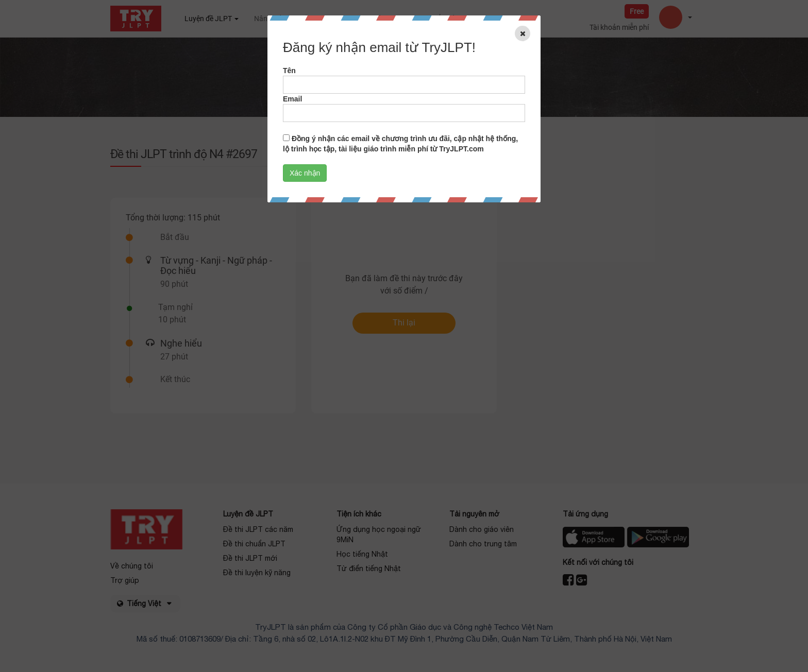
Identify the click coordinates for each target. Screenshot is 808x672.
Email (292, 99)
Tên (289, 71)
